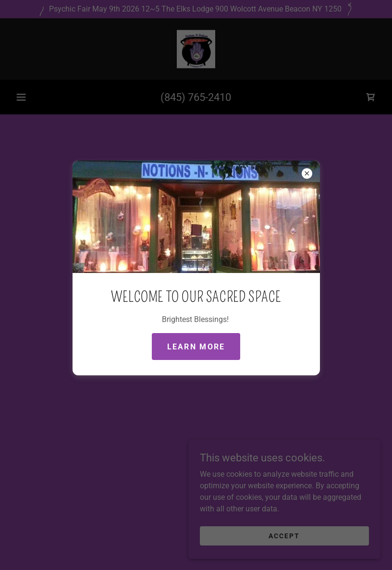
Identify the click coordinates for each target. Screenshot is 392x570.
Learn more (196, 347)
